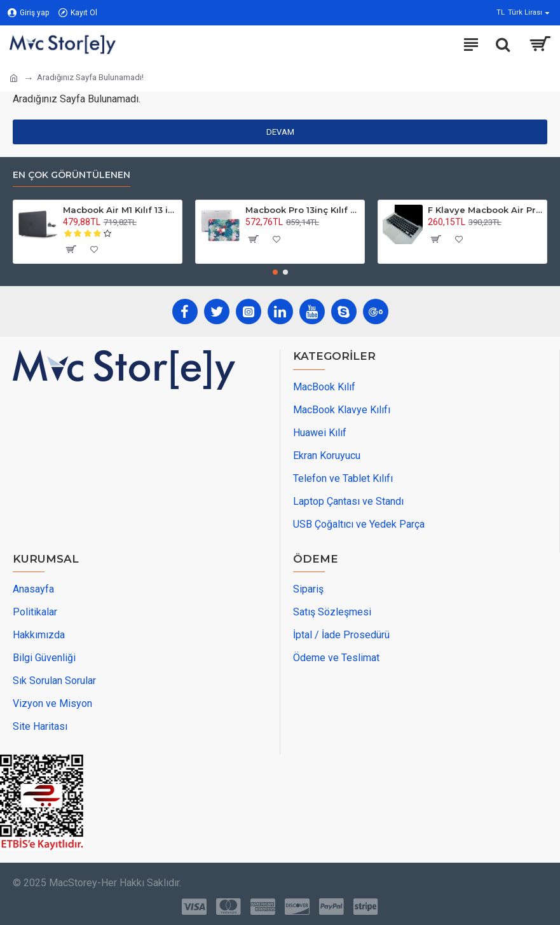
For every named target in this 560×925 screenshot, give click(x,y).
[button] (275, 272)
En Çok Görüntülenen (72, 175)
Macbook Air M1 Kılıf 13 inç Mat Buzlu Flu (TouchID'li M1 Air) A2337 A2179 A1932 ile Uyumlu (120, 210)
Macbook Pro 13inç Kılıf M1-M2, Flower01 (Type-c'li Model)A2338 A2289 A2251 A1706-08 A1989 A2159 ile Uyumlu (303, 210)
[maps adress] (108, 471)
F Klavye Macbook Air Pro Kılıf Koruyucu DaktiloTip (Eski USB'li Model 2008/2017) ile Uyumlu (485, 210)
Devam (280, 132)
